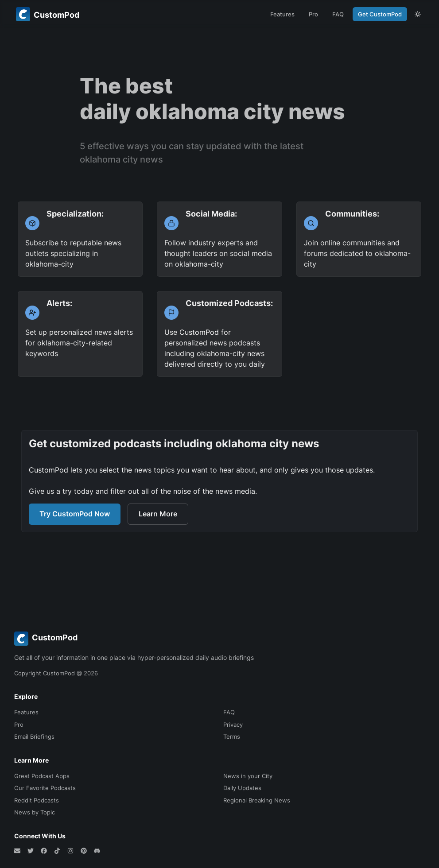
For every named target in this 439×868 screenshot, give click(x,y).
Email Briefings (34, 736)
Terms (232, 736)
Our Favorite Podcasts (45, 788)
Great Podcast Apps (42, 776)
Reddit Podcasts (37, 800)
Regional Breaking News (257, 800)
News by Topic (35, 812)
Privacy (233, 725)
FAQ (338, 14)
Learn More (158, 514)
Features (282, 14)
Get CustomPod (380, 14)
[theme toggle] (418, 14)
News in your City (248, 776)
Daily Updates (242, 788)
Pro (313, 14)
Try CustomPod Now (75, 514)
